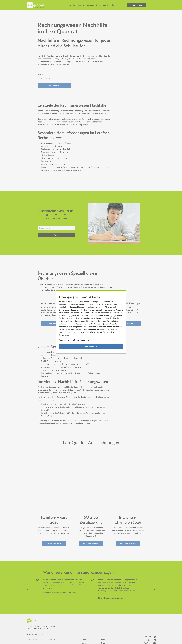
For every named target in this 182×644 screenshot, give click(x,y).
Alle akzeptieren (91, 346)
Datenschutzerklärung (113, 327)
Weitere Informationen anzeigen (74, 340)
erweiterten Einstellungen (100, 329)
